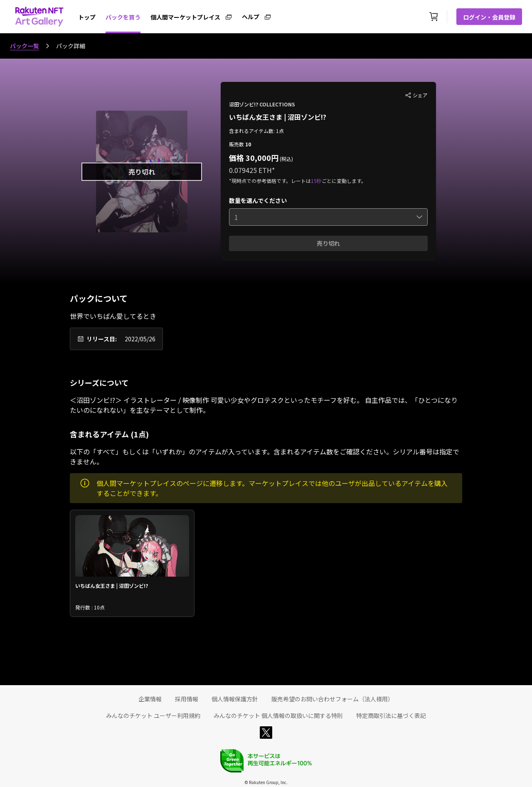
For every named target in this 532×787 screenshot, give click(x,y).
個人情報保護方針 (235, 699)
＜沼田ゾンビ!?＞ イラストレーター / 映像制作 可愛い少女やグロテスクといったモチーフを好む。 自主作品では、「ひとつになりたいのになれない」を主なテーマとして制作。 (264, 405)
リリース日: (102, 339)
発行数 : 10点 (90, 607)
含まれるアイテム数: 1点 (256, 131)
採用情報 (187, 699)
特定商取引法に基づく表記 (391, 715)
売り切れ (328, 243)
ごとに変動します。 (344, 181)
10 (248, 144)
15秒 (316, 181)
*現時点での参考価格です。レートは (270, 181)
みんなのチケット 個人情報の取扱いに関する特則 (278, 715)
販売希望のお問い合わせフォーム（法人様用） (332, 699)
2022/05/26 (140, 339)
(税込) (286, 159)
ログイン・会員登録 (489, 17)
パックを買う (123, 17)
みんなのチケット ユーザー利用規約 (153, 715)
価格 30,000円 (254, 158)
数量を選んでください (258, 200)
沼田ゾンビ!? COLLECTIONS (262, 104)
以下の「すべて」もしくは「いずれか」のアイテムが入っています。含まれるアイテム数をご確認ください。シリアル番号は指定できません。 (265, 456)
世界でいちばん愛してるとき (113, 316)
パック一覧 (25, 46)
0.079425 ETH (250, 170)
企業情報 (150, 699)
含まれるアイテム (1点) (109, 434)
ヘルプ (251, 16)
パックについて (99, 299)
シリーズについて (99, 382)
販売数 (237, 144)
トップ (87, 17)
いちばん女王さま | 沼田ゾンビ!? (278, 117)
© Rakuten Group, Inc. (266, 782)
